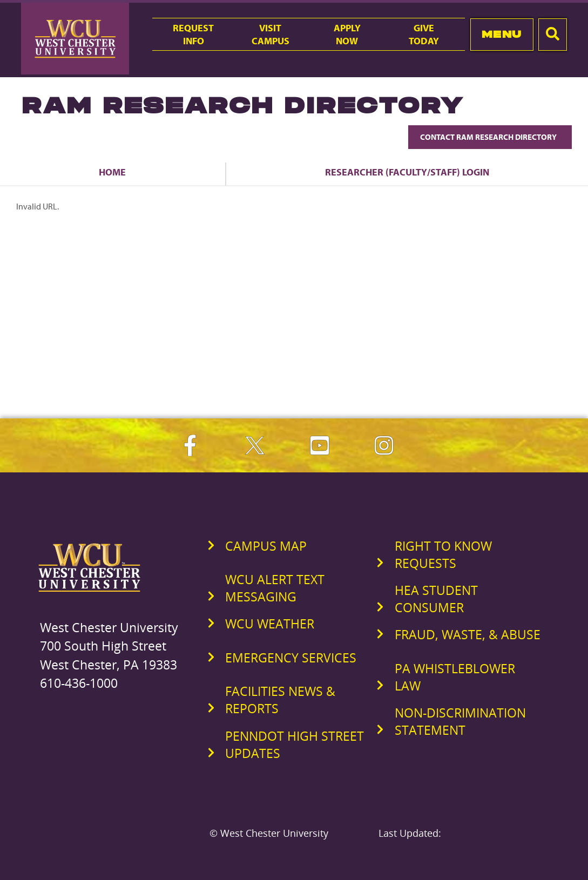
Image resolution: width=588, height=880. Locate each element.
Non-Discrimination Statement (460, 721)
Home (112, 172)
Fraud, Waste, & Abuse (468, 634)
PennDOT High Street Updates (295, 744)
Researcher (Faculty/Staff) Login (407, 172)
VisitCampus (271, 34)
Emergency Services (291, 658)
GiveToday (424, 34)
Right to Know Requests (443, 554)
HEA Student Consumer (436, 599)
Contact (490, 137)
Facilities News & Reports (280, 700)
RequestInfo (193, 34)
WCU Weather (270, 624)
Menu (502, 34)
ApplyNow (347, 34)
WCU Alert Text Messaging (275, 588)
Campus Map (266, 546)
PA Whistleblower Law (455, 677)
